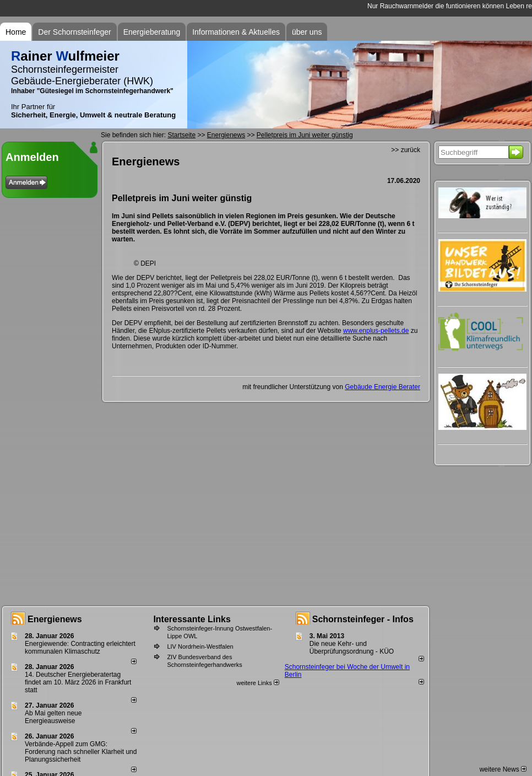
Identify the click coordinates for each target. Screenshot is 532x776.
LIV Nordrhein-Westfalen (200, 646)
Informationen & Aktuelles (236, 32)
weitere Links (257, 683)
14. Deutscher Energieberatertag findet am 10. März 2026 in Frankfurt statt (78, 682)
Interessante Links (192, 619)
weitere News (503, 769)
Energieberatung (152, 32)
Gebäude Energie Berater (382, 387)
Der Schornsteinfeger (74, 32)
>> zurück (406, 150)
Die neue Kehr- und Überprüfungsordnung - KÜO (352, 648)
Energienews (55, 619)
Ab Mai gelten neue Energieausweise (53, 717)
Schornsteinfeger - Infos (363, 619)
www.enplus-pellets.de (376, 331)
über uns (307, 32)
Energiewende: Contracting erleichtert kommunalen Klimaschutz (80, 648)
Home (16, 32)
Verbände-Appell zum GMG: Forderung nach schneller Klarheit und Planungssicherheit (81, 752)
